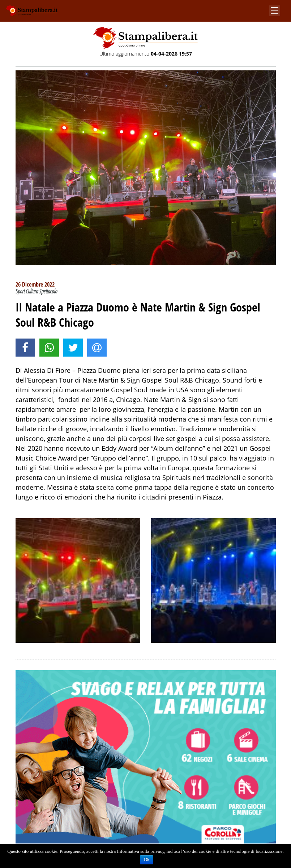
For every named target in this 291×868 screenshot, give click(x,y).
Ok (147, 860)
